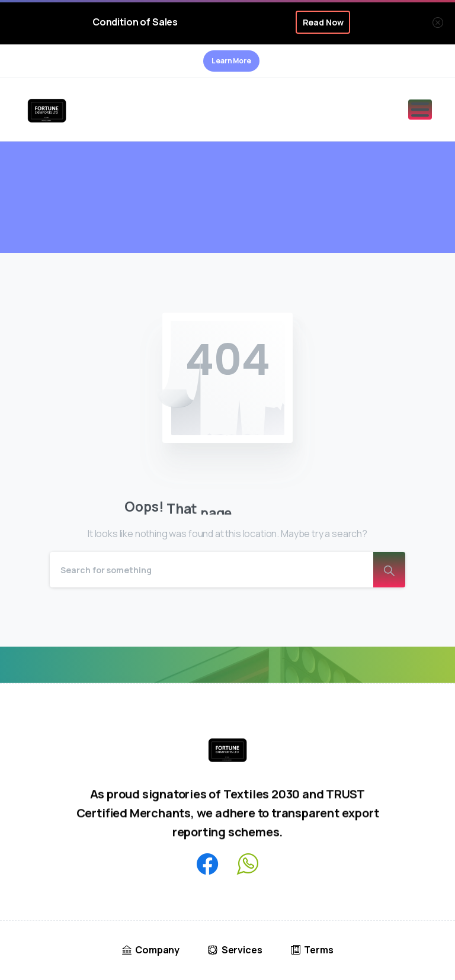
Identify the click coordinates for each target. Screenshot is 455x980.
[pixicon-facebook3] (207, 865)
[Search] (212, 570)
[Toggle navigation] (420, 110)
